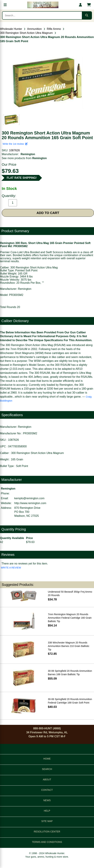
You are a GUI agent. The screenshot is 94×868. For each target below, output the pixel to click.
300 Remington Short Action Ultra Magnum (26, 33)
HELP (47, 811)
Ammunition (34, 29)
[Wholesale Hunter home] (43, 5)
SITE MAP (47, 821)
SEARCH (47, 769)
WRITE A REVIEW (11, 568)
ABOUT (47, 779)
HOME (47, 759)
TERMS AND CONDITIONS (47, 842)
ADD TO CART (48, 213)
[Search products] (42, 15)
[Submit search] (87, 15)
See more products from (24, 158)
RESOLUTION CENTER (47, 832)
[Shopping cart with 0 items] (89, 5)
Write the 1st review (15, 144)
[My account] (80, 5)
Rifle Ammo (54, 29)
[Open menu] (5, 5)
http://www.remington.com (30, 503)
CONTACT (47, 790)
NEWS (47, 800)
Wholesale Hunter (11, 29)
